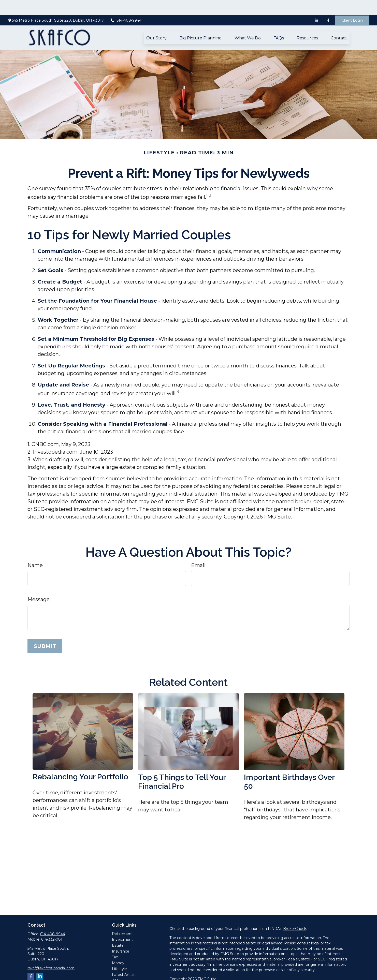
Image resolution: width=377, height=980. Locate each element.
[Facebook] (328, 5)
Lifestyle (119, 954)
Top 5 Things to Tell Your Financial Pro (182, 766)
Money (118, 948)
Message (39, 584)
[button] (156, 23)
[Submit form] (45, 631)
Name (35, 550)
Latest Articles (125, 959)
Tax (115, 942)
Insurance (121, 936)
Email (198, 550)
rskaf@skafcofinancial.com (51, 953)
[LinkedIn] (316, 5)
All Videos (120, 965)
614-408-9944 (126, 5)
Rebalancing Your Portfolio (80, 761)
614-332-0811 (53, 924)
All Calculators (124, 971)
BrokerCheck (295, 913)
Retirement (122, 918)
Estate (118, 930)
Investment (122, 924)
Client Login (352, 5)
